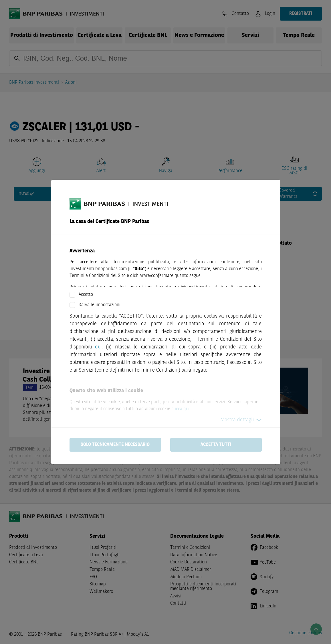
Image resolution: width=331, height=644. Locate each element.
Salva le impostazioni (100, 305)
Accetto (86, 295)
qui (98, 347)
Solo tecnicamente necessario (115, 445)
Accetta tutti (216, 445)
